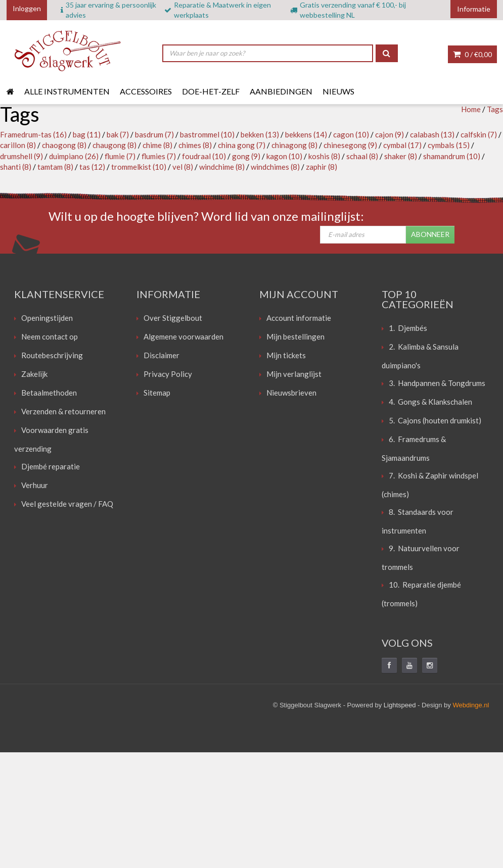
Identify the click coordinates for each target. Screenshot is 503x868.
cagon (351, 134)
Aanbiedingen (281, 91)
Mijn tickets (286, 355)
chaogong (64, 145)
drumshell (21, 156)
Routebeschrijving (52, 355)
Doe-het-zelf (211, 91)
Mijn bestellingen (295, 336)
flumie (120, 156)
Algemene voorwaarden (184, 336)
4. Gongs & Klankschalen (430, 402)
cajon (390, 134)
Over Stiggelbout (173, 318)
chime (157, 145)
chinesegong (350, 145)
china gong (242, 145)
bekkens (306, 134)
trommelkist (139, 167)
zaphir (322, 167)
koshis (324, 156)
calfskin (479, 134)
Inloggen (27, 8)
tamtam (55, 167)
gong (246, 156)
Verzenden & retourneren (63, 411)
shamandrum (452, 156)
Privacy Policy (168, 374)
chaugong (115, 145)
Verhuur (35, 485)
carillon (18, 145)
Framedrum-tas (33, 134)
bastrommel (207, 134)
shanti (16, 167)
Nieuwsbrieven (291, 393)
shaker (401, 156)
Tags (495, 109)
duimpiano (74, 156)
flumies (159, 156)
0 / (472, 54)
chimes (195, 145)
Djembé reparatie (51, 466)
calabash (432, 134)
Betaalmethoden (49, 393)
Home (471, 109)
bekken (260, 134)
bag (87, 134)
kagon (284, 156)
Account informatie (299, 318)
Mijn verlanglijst (294, 374)
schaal (362, 156)
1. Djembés (408, 328)
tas (92, 167)
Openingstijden (47, 318)
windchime (222, 167)
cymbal (402, 145)
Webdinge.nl (471, 705)
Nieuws (338, 91)
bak (118, 134)
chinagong (294, 145)
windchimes (275, 167)
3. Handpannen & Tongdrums (437, 383)
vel (183, 167)
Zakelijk (34, 374)
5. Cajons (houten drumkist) (435, 420)
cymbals (449, 145)
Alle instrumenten (67, 91)
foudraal (204, 156)
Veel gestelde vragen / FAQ (67, 504)
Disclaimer (162, 355)
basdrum (154, 134)
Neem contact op (50, 336)
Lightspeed (400, 705)
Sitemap (157, 393)
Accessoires (146, 91)
